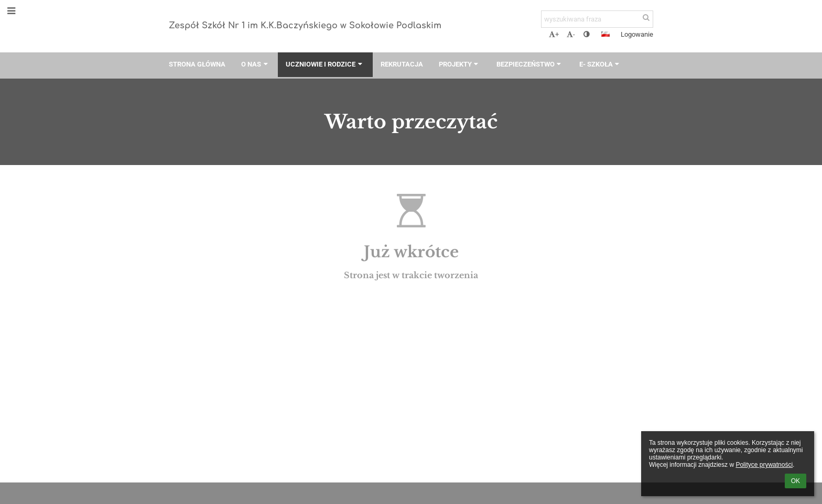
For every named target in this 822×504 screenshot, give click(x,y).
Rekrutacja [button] (402, 64)
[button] (605, 34)
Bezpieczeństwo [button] (530, 64)
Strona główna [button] (197, 64)
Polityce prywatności (764, 465)
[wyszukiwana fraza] (597, 19)
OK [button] (796, 481)
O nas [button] (256, 64)
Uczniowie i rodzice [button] (325, 64)
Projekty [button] (460, 64)
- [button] (571, 34)
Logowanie (637, 34)
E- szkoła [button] (601, 64)
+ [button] (554, 34)
